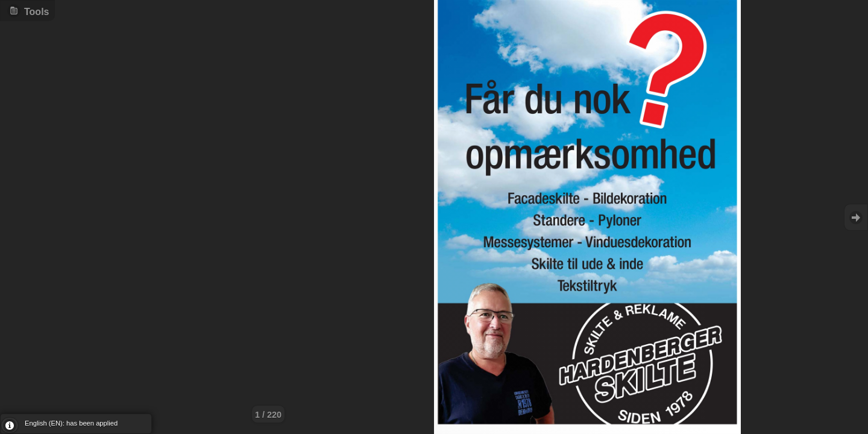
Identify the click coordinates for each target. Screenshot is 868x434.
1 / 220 (268, 415)
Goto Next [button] (856, 217)
